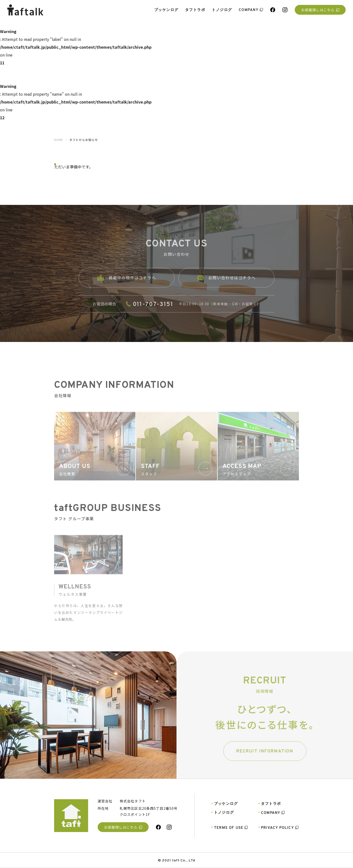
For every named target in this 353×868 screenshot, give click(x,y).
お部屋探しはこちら (320, 10)
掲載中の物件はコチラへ (127, 282)
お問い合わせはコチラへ (227, 282)
